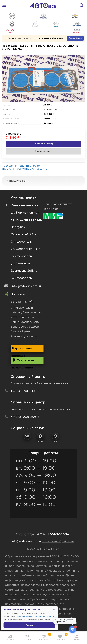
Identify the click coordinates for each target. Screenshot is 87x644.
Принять (30, 625)
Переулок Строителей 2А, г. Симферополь (24, 234)
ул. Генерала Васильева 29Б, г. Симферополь (24, 271)
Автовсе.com (59, 534)
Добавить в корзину (44, 144)
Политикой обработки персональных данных (34, 617)
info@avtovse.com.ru (26, 286)
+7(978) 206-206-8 (25, 417)
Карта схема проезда (22, 350)
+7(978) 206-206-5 (25, 391)
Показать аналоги (43, 151)
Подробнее (75, 38)
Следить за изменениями (23, 361)
